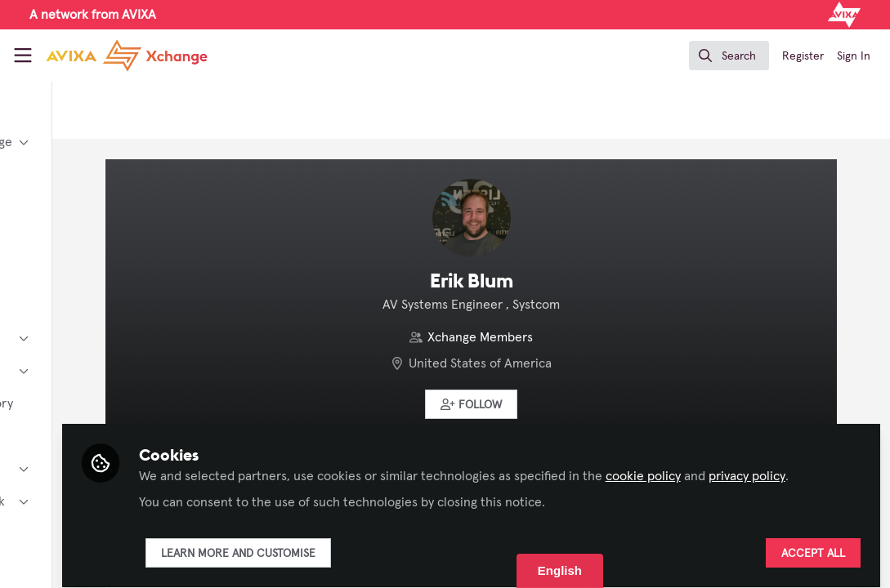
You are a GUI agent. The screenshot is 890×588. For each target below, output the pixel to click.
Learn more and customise (394, 545)
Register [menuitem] (803, 56)
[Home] (127, 56)
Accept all (813, 545)
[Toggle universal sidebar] (23, 56)
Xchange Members (559, 337)
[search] (729, 56)
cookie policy (799, 448)
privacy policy (358, 467)
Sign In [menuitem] (854, 56)
